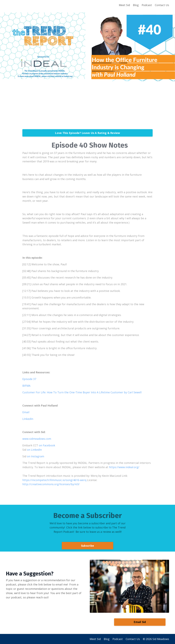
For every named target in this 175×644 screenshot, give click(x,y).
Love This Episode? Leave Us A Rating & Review (87, 133)
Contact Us (162, 5)
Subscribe (87, 546)
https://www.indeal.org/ (124, 467)
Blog (136, 5)
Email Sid (140, 622)
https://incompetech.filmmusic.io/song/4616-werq (54, 480)
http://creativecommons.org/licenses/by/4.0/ (51, 484)
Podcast (147, 5)
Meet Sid (124, 5)
